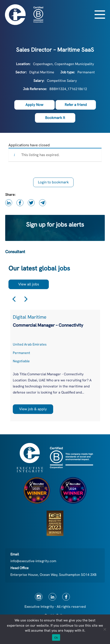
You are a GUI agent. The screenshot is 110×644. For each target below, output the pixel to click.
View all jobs (29, 284)
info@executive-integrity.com (33, 561)
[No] (105, 629)
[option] (55, 366)
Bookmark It (55, 118)
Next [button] (26, 299)
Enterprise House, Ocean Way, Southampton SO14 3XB (53, 575)
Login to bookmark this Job (53, 183)
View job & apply (33, 409)
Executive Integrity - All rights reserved (55, 607)
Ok (56, 638)
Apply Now (34, 105)
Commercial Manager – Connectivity (48, 325)
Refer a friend (76, 105)
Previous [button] (14, 299)
